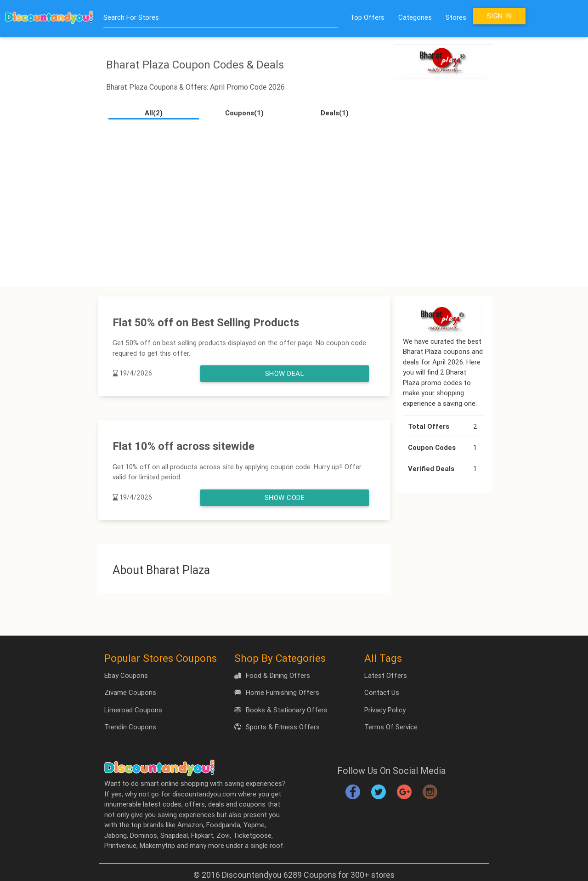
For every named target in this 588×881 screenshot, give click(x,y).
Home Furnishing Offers (277, 692)
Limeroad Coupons (133, 710)
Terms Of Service (391, 727)
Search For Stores (131, 17)
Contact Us (382, 692)
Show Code (285, 497)
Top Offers (367, 17)
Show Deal (285, 373)
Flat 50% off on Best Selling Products (206, 322)
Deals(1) (335, 113)
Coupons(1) (244, 113)
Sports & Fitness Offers (277, 727)
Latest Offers (386, 675)
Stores (456, 17)
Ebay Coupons (126, 675)
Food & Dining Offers (272, 675)
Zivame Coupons (130, 692)
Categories (415, 17)
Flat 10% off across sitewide (184, 446)
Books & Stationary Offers (281, 710)
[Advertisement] (294, 200)
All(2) (154, 113)
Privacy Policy (385, 710)
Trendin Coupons (130, 727)
